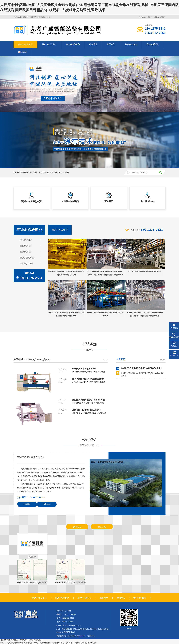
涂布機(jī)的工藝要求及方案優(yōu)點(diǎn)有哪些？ (141, 368)
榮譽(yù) (77, 527)
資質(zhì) (102, 527)
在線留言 (27, 504)
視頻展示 (93, 44)
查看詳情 (47, 504)
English (23, 52)
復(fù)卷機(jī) (64, 172)
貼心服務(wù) (131, 44)
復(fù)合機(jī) (44, 172)
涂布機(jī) (34, 172)
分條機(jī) (54, 172)
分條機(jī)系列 (26, 252)
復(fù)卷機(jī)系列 (28, 258)
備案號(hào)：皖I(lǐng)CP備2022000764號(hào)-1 (76, 636)
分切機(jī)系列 (26, 246)
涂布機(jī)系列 (26, 240)
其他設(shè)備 (26, 264)
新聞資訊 (111, 44)
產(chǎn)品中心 (73, 44)
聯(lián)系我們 (160, 17)
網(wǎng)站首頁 (26, 44)
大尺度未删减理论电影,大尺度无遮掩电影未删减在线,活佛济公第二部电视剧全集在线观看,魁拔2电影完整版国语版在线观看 (48, 643)
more (105, 359)
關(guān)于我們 (145, 17)
